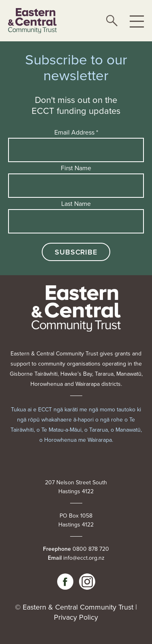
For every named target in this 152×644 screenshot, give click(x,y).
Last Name (76, 203)
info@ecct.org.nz (84, 558)
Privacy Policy (76, 617)
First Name (76, 168)
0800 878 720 (91, 549)
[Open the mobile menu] (137, 21)
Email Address (76, 132)
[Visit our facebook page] (65, 582)
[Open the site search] (112, 21)
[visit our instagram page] (87, 582)
